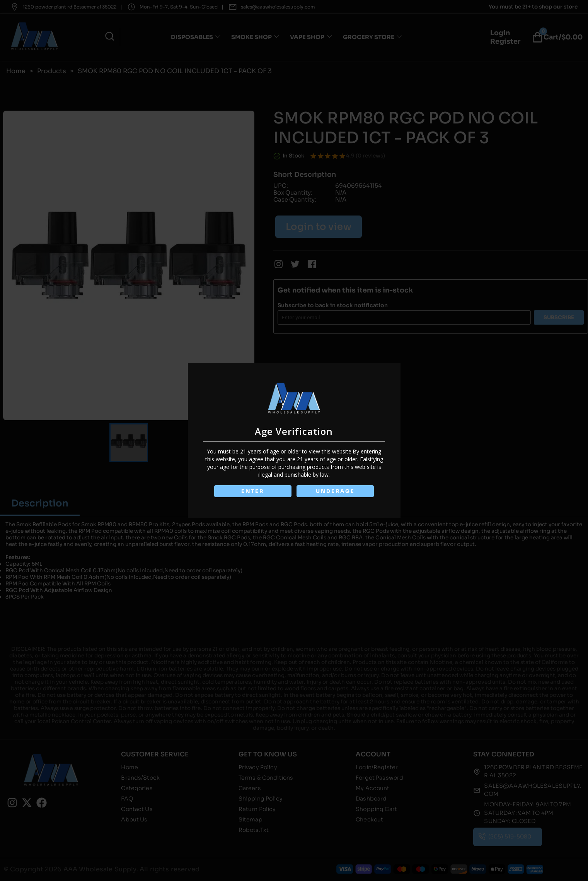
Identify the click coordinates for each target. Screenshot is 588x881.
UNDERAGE (335, 491)
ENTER (253, 491)
